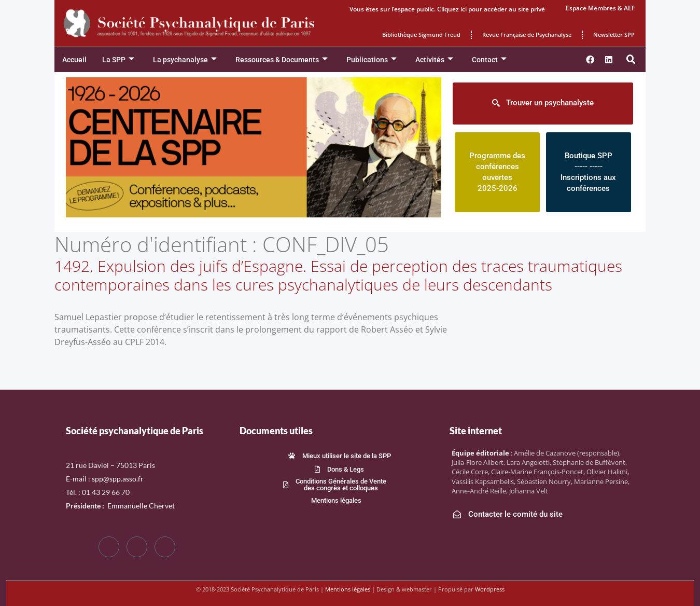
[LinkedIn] (165, 547)
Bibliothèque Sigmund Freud (421, 35)
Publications (372, 60)
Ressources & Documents (282, 60)
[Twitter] (137, 547)
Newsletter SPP (614, 35)
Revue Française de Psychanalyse (527, 35)
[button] (631, 60)
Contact (489, 60)
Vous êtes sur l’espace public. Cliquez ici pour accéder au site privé (447, 9)
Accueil (74, 60)
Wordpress (490, 589)
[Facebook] (109, 547)
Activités (434, 60)
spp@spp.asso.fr (118, 479)
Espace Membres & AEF (600, 8)
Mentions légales (348, 589)
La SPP (118, 60)
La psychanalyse (185, 60)
